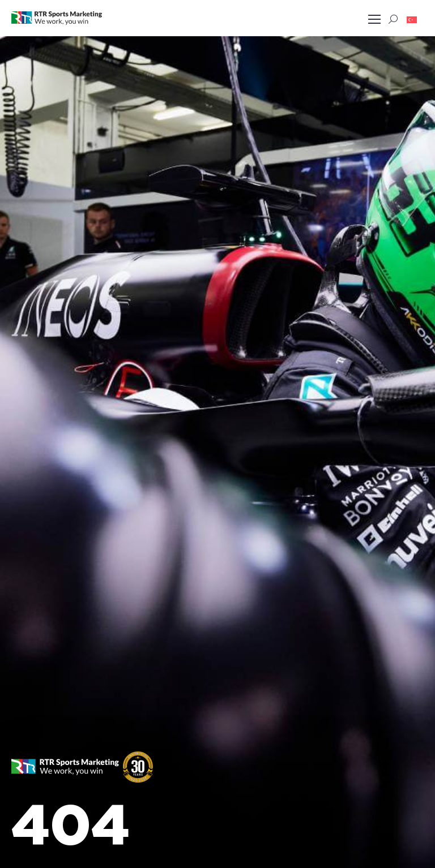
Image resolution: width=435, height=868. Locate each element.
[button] (412, 19)
